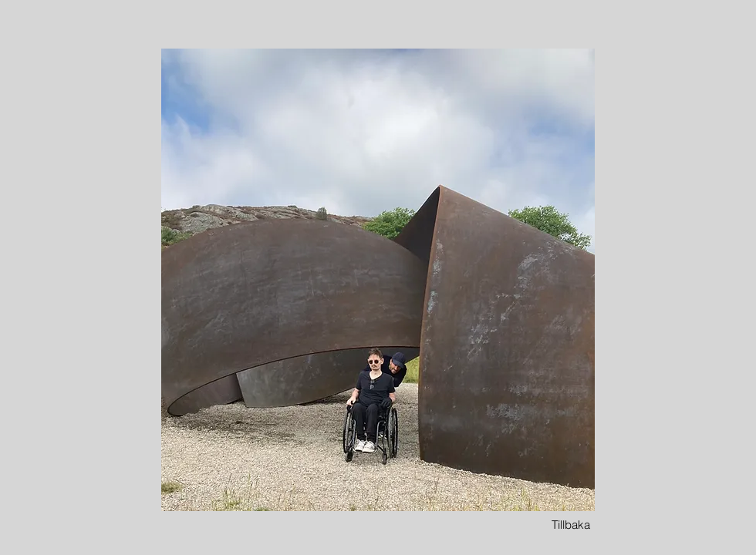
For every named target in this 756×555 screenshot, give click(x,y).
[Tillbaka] (571, 525)
